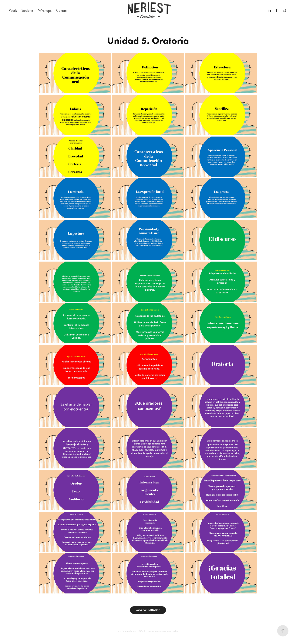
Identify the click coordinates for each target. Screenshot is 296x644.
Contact (62, 10)
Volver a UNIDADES (148, 610)
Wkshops (45, 10)
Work (13, 10)
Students (27, 10)
